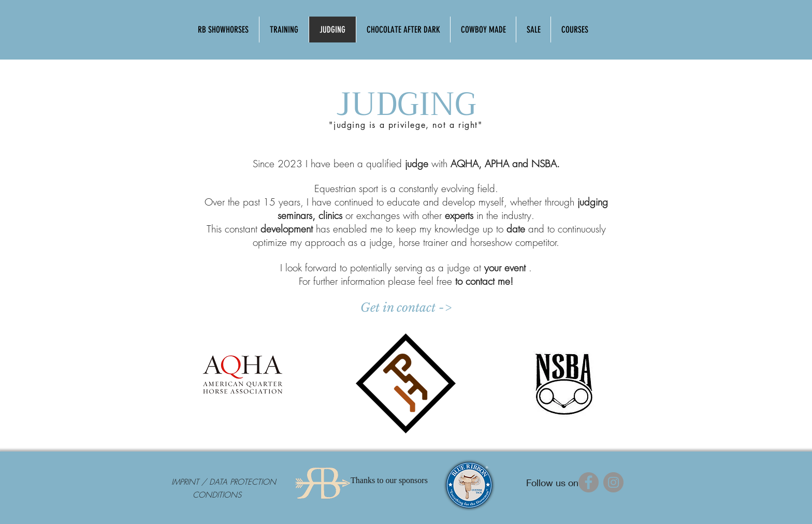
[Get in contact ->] (406, 308)
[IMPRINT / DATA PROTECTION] (224, 482)
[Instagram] (613, 482)
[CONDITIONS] (217, 495)
